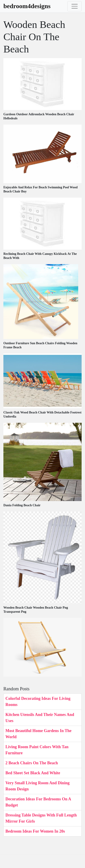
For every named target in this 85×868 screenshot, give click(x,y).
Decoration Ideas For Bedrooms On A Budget (38, 802)
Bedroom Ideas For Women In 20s (35, 831)
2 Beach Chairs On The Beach (32, 763)
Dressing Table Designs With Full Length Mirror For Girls (41, 818)
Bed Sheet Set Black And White (33, 773)
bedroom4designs (27, 6)
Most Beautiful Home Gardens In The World (38, 734)
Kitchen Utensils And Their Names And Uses (40, 718)
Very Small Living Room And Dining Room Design (38, 786)
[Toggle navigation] (74, 6)
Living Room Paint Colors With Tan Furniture (37, 750)
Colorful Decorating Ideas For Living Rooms (38, 702)
